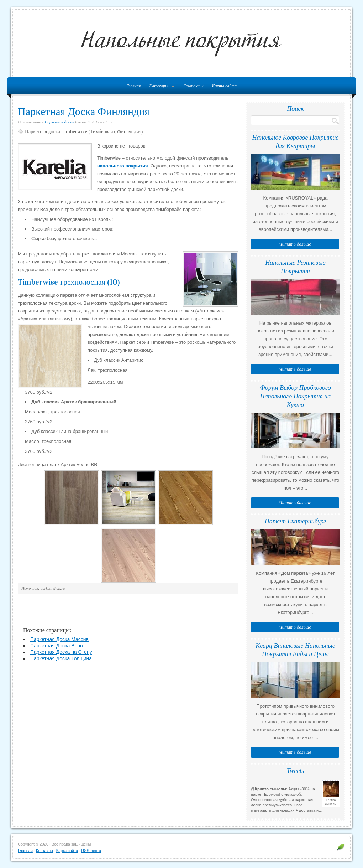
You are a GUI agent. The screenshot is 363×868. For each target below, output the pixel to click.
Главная (25, 851)
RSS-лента (91, 851)
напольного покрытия (123, 166)
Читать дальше (295, 244)
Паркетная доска (59, 122)
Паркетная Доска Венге (57, 646)
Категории (160, 87)
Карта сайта (224, 86)
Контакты (193, 86)
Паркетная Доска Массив (59, 639)
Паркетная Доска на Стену (61, 652)
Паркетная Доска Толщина (61, 658)
